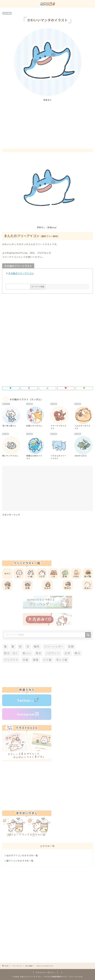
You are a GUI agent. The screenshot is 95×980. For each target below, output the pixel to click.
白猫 (26, 660)
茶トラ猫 (62, 660)
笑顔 (71, 647)
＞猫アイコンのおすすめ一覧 (19, 861)
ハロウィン (53, 653)
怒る (39, 653)
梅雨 (37, 647)
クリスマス (11, 660)
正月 (67, 653)
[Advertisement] (49, 123)
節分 (78, 653)
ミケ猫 (47, 660)
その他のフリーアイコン (21, 273)
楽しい (27, 653)
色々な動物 (7, 13)
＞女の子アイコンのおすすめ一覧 (21, 855)
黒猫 (36, 660)
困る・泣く (11, 653)
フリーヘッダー (54, 647)
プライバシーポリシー (45, 972)
